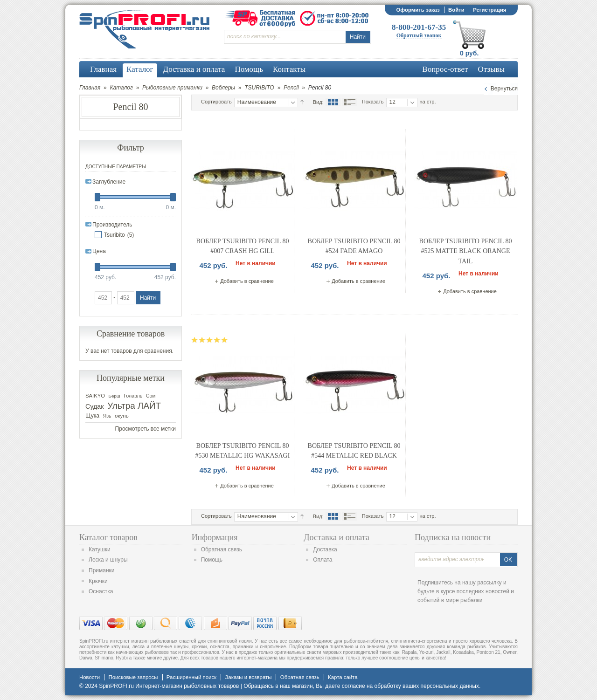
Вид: (318, 102)
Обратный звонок (419, 35)
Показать (373, 102)
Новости (90, 677)
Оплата (323, 560)
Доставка (325, 549)
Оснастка (101, 591)
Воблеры (223, 88)
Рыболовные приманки (172, 88)
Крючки (98, 581)
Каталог (121, 88)
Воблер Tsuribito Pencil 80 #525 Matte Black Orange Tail (466, 251)
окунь (122, 416)
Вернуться (504, 89)
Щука (92, 416)
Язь (107, 416)
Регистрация (489, 10)
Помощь (212, 560)
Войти (456, 10)
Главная (90, 88)
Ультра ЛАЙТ (134, 406)
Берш (115, 396)
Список (349, 102)
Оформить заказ (418, 10)
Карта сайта (343, 677)
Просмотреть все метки (146, 429)
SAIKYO (95, 396)
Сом (151, 396)
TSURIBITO (259, 88)
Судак (95, 406)
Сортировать (216, 102)
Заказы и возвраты (248, 677)
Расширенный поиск (191, 677)
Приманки (102, 570)
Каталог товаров (108, 537)
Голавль (133, 396)
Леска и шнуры (108, 560)
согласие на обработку (371, 686)
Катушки (100, 549)
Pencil (291, 88)
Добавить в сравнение (247, 281)
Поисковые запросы (133, 677)
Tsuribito (115, 235)
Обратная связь (222, 549)
